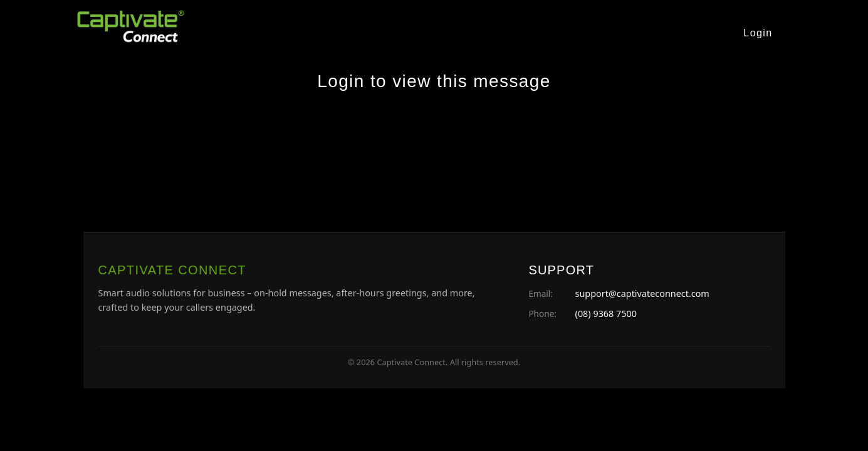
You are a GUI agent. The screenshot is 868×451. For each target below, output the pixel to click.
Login (758, 33)
